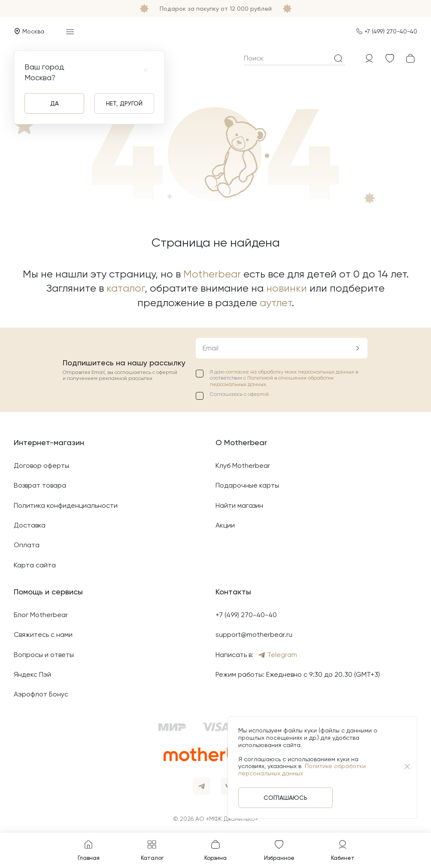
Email (211, 348)
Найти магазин (239, 505)
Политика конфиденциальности (66, 505)
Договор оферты (41, 466)
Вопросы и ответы (44, 655)
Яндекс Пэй (32, 674)
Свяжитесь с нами (43, 634)
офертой (258, 394)
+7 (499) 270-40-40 (391, 31)
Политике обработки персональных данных (302, 770)
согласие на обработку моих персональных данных (291, 372)
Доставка (30, 525)
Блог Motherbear (41, 615)
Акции (225, 525)
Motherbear (212, 274)
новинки (287, 288)
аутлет (276, 303)
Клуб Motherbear (243, 466)
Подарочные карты (247, 485)
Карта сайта (35, 565)
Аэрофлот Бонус (41, 694)
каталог (126, 288)
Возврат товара (40, 485)
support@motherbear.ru (254, 634)
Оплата (27, 545)
